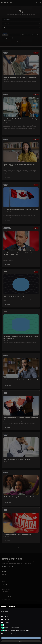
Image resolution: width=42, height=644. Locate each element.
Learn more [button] (21, 641)
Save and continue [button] (21, 638)
